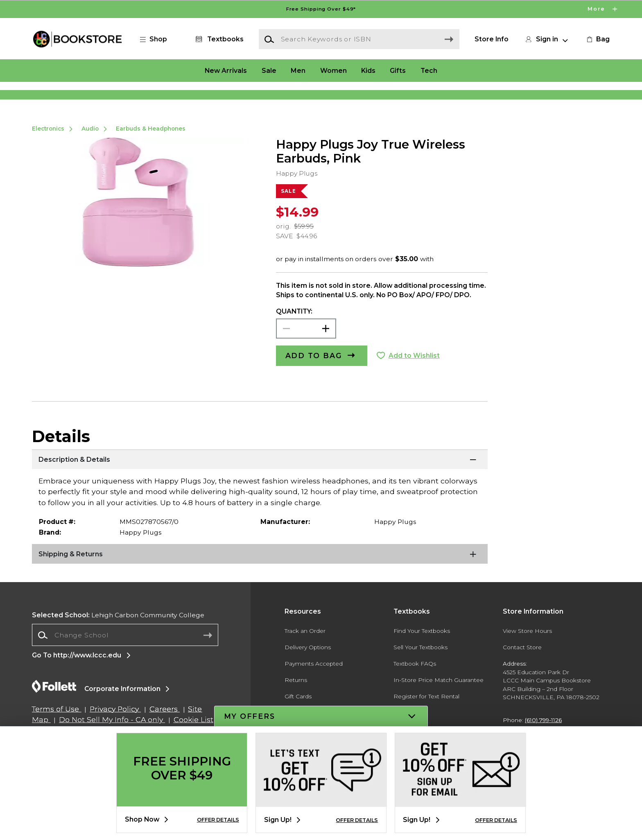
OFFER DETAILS (218, 820)
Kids (368, 70)
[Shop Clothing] (111, 96)
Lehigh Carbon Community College (118, 642)
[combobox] (125, 663)
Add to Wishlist (414, 383)
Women (333, 70)
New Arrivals (226, 70)
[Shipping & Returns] (260, 582)
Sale (269, 70)
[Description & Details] (260, 488)
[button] (158, 39)
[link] (597, 39)
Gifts (398, 70)
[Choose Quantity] (306, 356)
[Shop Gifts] (531, 96)
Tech (429, 70)
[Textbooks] (218, 39)
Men (298, 70)
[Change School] (125, 663)
